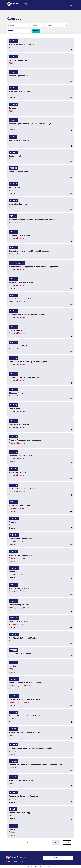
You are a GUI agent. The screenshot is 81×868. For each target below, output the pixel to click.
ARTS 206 (13, 663)
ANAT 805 (14, 295)
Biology (12, 816)
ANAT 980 (14, 469)
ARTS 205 (13, 650)
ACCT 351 (13, 137)
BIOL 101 (13, 809)
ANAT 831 (13, 437)
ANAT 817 (13, 374)
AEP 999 (13, 216)
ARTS (11, 669)
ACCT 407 (14, 200)
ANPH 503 (14, 518)
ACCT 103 (13, 41)
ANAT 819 (13, 405)
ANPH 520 (14, 618)
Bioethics (12, 719)
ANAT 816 (13, 358)
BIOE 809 (14, 793)
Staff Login (58, 858)
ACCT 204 (13, 57)
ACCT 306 (13, 105)
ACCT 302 (13, 72)
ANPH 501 (14, 502)
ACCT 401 (13, 152)
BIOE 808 (14, 777)
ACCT (11, 47)
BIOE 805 (13, 745)
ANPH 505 (14, 552)
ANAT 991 (13, 485)
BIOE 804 (14, 729)
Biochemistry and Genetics (19, 686)
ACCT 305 (13, 88)
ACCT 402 (13, 168)
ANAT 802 (14, 247)
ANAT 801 (14, 232)
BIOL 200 (13, 826)
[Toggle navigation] (71, 5)
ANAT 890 (14, 452)
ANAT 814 (13, 327)
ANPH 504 (14, 535)
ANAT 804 (14, 279)
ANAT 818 (14, 389)
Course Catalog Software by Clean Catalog (41, 866)
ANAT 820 (14, 421)
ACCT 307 (13, 120)
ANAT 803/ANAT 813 (17, 263)
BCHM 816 (14, 679)
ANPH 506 (14, 568)
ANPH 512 (14, 585)
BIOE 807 (14, 761)
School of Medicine (16, 222)
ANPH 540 (14, 634)
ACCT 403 (13, 184)
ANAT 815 (13, 342)
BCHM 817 (14, 696)
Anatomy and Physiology (19, 508)
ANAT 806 (14, 311)
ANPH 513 (14, 601)
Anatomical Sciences (17, 238)
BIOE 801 (13, 712)
